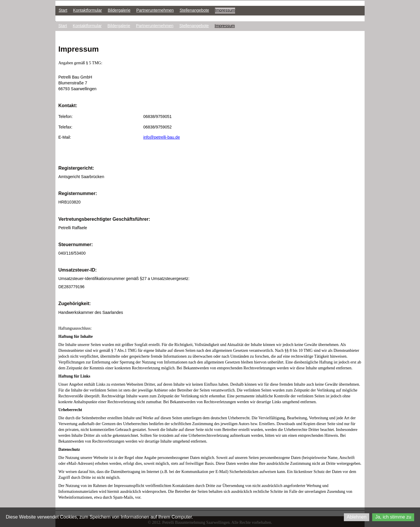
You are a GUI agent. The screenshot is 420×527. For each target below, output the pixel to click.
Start (63, 10)
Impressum (225, 10)
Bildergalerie (119, 10)
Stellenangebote (194, 10)
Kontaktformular (88, 10)
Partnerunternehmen (155, 10)
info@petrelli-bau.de (162, 137)
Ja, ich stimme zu (393, 517)
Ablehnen (357, 517)
